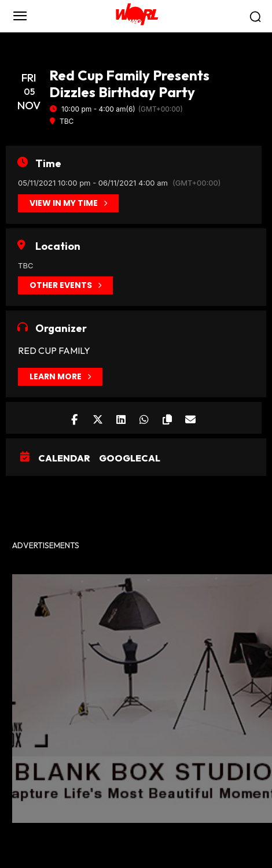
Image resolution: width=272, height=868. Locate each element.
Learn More (60, 377)
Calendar (64, 458)
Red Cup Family (54, 350)
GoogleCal (130, 458)
